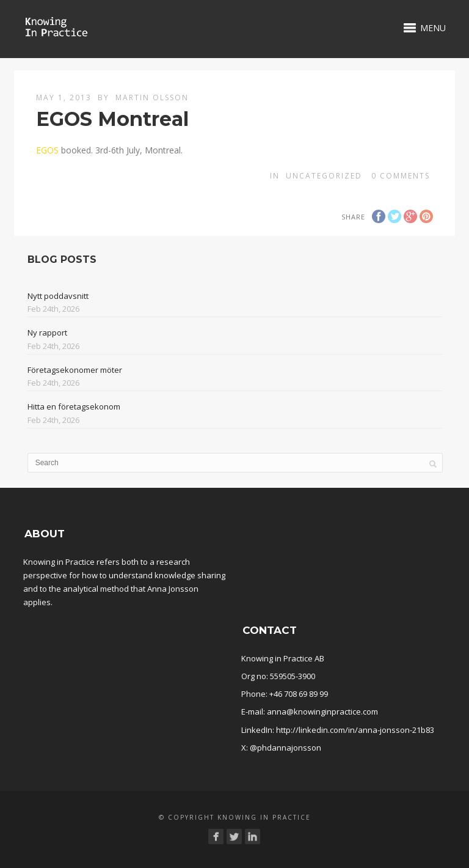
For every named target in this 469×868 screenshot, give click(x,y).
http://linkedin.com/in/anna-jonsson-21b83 (355, 730)
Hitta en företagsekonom (74, 406)
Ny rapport (47, 333)
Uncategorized (324, 176)
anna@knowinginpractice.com (322, 712)
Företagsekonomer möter (75, 370)
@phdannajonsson (285, 748)
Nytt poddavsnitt (58, 296)
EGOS (47, 150)
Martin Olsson (152, 97)
